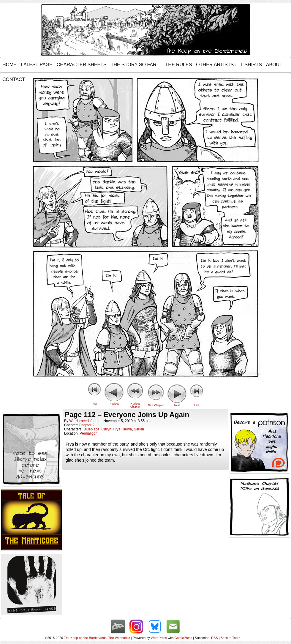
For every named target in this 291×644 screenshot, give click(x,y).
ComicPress (183, 638)
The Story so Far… (136, 65)
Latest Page (37, 65)
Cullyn (106, 429)
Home (10, 65)
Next (177, 405)
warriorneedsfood (83, 421)
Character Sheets (82, 65)
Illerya (127, 429)
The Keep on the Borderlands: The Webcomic (97, 638)
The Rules (179, 65)
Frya (117, 429)
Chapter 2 (87, 425)
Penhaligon (88, 433)
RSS (215, 638)
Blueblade (91, 429)
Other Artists (216, 65)
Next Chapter (156, 405)
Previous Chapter (135, 405)
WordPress (159, 638)
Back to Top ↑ (230, 638)
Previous (114, 404)
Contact (14, 79)
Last (196, 405)
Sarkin (139, 429)
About (274, 65)
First (94, 404)
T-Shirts (251, 65)
